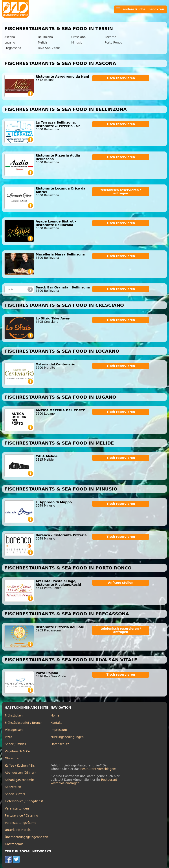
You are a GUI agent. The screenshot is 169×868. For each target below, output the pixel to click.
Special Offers (15, 794)
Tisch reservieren (121, 78)
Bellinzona (45, 37)
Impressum (59, 730)
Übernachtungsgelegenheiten (27, 837)
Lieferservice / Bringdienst (24, 801)
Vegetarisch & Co (17, 751)
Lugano (10, 43)
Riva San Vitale (49, 48)
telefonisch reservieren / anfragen (121, 192)
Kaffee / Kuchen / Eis (20, 766)
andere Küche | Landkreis (140, 9)
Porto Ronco (113, 43)
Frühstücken (14, 716)
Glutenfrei (12, 758)
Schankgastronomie (19, 780)
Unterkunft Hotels (18, 830)
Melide (43, 43)
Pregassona (13, 48)
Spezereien (13, 787)
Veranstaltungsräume (21, 823)
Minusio (77, 43)
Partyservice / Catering (21, 816)
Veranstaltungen (17, 809)
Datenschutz (60, 744)
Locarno (110, 37)
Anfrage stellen (121, 583)
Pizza (8, 737)
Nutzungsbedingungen (67, 737)
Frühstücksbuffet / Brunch (24, 723)
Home (55, 716)
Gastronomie (14, 844)
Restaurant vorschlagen (98, 769)
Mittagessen (14, 730)
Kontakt (56, 723)
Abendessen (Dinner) (20, 773)
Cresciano (78, 37)
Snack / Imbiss (15, 744)
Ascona (10, 37)
